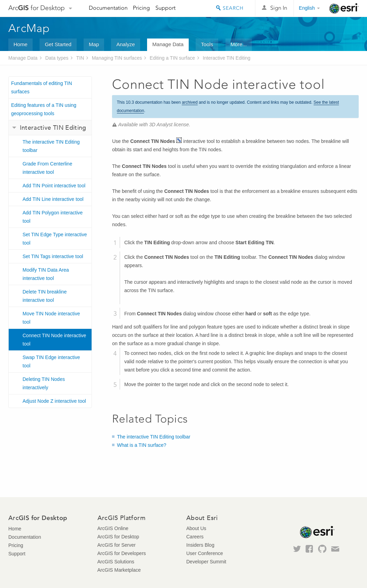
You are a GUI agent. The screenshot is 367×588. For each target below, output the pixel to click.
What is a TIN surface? (142, 445)
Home (20, 44)
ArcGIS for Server (117, 545)
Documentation (108, 8)
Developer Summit (206, 562)
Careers (195, 537)
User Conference (205, 553)
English (307, 8)
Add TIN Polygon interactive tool (53, 217)
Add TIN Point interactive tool (54, 186)
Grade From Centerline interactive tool (47, 168)
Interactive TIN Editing (226, 58)
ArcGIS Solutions (116, 562)
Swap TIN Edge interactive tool (51, 361)
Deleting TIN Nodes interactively (44, 383)
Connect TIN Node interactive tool (54, 340)
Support (165, 8)
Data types (57, 58)
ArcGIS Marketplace (119, 570)
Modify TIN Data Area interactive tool (46, 274)
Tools (207, 44)
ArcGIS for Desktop (118, 537)
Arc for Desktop (37, 8)
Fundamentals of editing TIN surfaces (42, 87)
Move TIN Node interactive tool (51, 318)
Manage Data (168, 44)
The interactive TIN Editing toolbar (51, 146)
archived (190, 102)
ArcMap (29, 28)
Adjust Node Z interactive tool (54, 401)
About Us (196, 528)
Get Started (58, 44)
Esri (344, 8)
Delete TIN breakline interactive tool (45, 296)
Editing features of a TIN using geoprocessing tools (44, 109)
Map (94, 44)
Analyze (125, 44)
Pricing (141, 8)
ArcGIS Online (113, 528)
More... (239, 44)
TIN (80, 58)
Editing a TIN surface (172, 58)
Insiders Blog (200, 545)
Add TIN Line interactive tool (53, 199)
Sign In (279, 8)
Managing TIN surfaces (117, 58)
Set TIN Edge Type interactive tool (55, 239)
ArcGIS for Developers (122, 553)
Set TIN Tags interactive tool (53, 256)
